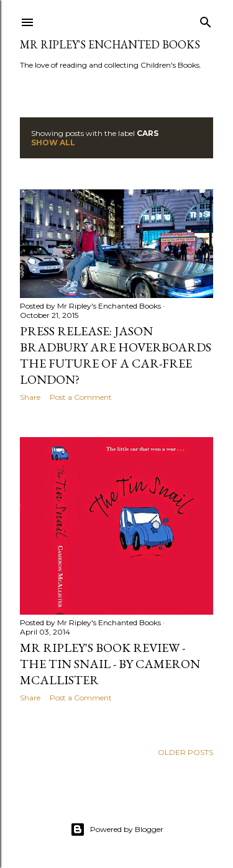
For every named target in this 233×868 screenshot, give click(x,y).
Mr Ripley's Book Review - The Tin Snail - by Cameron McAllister (110, 664)
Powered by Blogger (117, 830)
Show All (53, 142)
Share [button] (30, 397)
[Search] (206, 20)
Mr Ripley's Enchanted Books (110, 44)
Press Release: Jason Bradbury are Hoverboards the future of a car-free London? (116, 355)
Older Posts (185, 752)
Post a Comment (81, 397)
